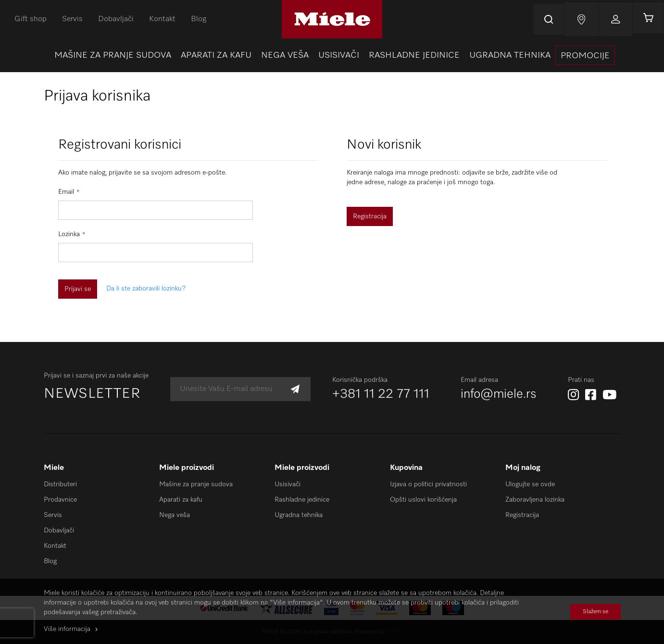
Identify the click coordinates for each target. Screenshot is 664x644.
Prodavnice (60, 500)
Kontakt (162, 19)
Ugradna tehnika (299, 515)
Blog (199, 19)
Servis (72, 19)
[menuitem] (113, 55)
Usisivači (288, 484)
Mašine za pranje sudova (196, 484)
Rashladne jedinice (302, 500)
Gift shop (31, 19)
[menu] (332, 55)
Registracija (522, 515)
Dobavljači (116, 19)
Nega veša (175, 515)
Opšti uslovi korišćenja (423, 500)
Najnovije (578, 19)
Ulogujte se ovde (530, 484)
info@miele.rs (499, 394)
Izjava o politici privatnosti (428, 484)
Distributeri (60, 484)
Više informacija (67, 629)
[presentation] (585, 55)
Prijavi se (613, 19)
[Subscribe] (295, 389)
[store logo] (332, 19)
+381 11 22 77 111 (381, 394)
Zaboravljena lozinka (535, 500)
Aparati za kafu (181, 500)
